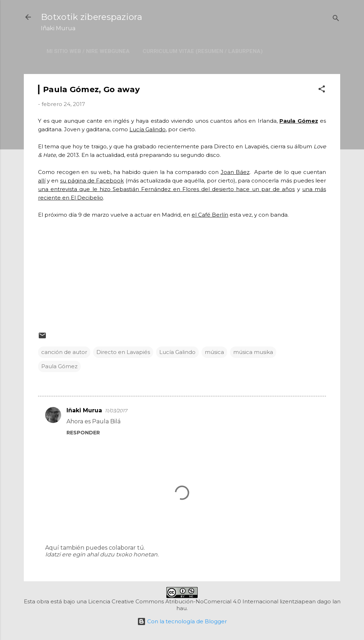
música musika (253, 352)
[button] (322, 90)
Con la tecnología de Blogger (182, 621)
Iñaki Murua (84, 410)
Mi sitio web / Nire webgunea (88, 51)
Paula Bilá (106, 421)
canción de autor (64, 352)
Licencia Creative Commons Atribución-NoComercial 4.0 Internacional (183, 601)
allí (42, 181)
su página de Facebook (92, 181)
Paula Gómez (299, 121)
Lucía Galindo (148, 129)
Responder (83, 433)
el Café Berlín (210, 215)
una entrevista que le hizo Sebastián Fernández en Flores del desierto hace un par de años (166, 189)
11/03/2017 (116, 411)
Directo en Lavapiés (123, 352)
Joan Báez (235, 172)
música (214, 352)
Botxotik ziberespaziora (92, 17)
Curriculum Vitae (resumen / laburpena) (203, 51)
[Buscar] (336, 19)
